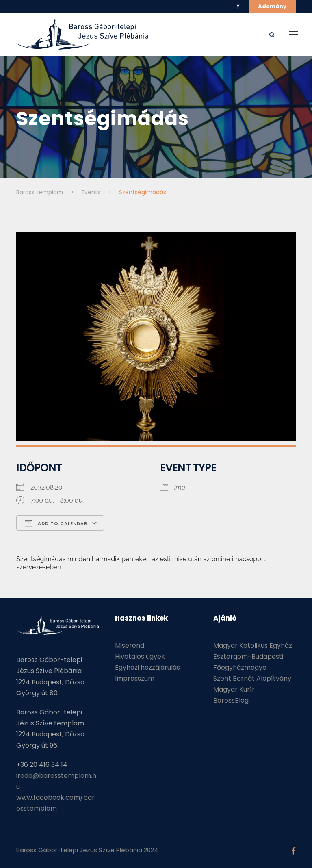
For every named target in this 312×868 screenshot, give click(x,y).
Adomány (272, 6)
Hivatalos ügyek (140, 656)
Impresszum (135, 678)
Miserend (130, 646)
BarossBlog (231, 700)
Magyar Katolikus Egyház (253, 646)
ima (180, 487)
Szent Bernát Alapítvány (252, 678)
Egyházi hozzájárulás (147, 667)
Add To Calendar (56, 523)
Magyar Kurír (234, 689)
